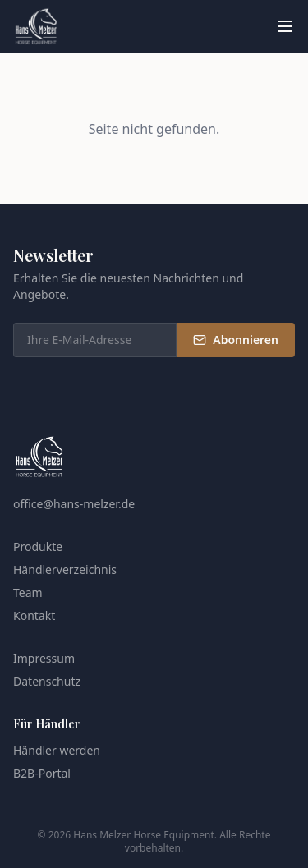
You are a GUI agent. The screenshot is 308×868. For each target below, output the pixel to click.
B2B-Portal (42, 773)
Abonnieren (236, 340)
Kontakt (34, 615)
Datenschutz (47, 681)
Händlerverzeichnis (65, 569)
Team (28, 592)
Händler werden (57, 750)
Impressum (44, 658)
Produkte (38, 547)
